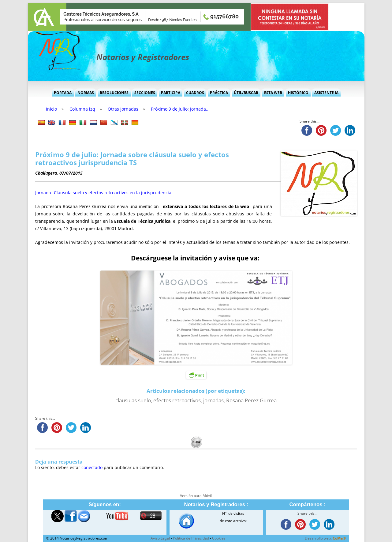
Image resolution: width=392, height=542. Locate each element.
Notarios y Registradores (143, 57)
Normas (86, 93)
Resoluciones (114, 93)
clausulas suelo (133, 400)
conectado (92, 467)
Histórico (298, 93)
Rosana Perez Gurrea (251, 400)
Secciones (145, 93)
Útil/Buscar (246, 93)
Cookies (219, 538)
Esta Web (273, 93)
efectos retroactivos (177, 400)
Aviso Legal (160, 538)
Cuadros (195, 93)
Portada (63, 93)
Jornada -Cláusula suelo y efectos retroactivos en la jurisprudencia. (104, 193)
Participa (171, 93)
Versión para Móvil (196, 496)
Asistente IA (326, 93)
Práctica (219, 93)
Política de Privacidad (191, 538)
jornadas (213, 400)
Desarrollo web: (325, 538)
